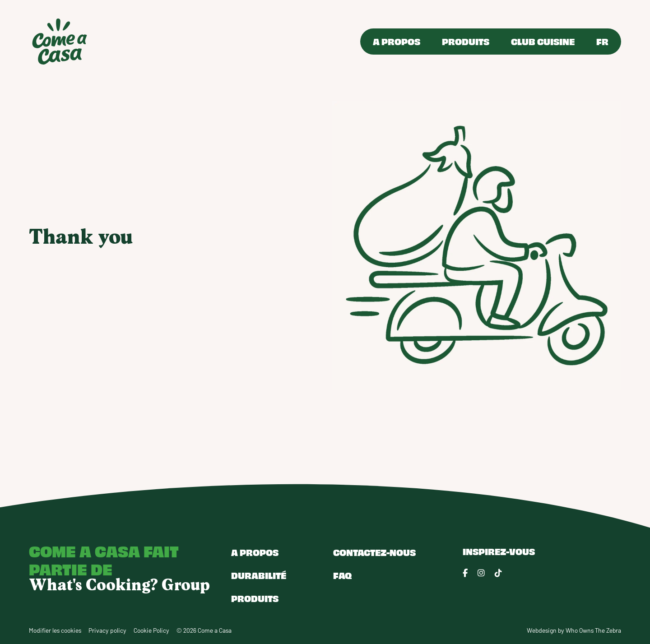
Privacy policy (107, 630)
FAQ (342, 575)
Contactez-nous (374, 552)
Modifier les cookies (55, 630)
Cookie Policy (151, 630)
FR (602, 41)
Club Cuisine (543, 41)
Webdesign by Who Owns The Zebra (574, 630)
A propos (397, 41)
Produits (466, 41)
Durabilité (259, 575)
